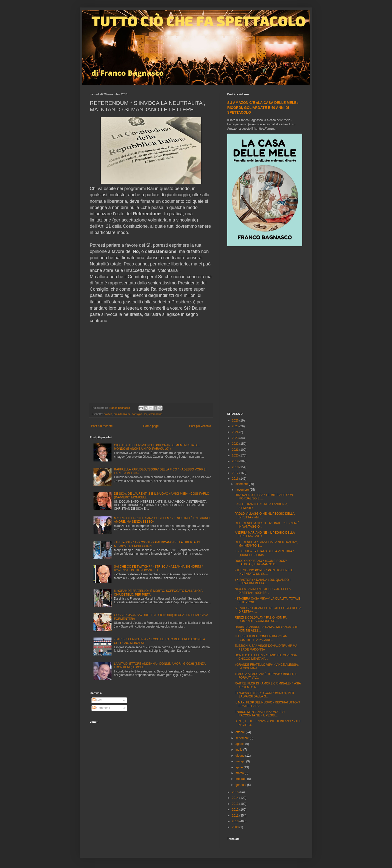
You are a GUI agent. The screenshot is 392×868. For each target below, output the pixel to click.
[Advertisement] (265, 330)
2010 (236, 821)
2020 (236, 455)
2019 (236, 461)
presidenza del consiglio (128, 414)
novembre (243, 490)
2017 (236, 473)
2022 (236, 444)
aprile (240, 767)
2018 (236, 467)
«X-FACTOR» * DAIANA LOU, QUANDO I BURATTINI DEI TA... (263, 582)
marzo (240, 773)
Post (97, 700)
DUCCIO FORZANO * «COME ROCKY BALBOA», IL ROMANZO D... (261, 563)
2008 (236, 827)
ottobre (241, 732)
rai (145, 414)
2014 (236, 798)
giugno (240, 756)
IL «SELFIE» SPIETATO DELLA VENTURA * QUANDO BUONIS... (264, 553)
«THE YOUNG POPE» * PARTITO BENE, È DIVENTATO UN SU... (264, 572)
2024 (236, 432)
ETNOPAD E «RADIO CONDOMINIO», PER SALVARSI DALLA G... (264, 695)
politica (108, 414)
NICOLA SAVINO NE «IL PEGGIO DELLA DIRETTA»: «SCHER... (263, 591)
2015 (236, 792)
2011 (236, 816)
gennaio (241, 785)
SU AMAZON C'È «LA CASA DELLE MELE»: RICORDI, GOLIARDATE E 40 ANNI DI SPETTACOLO (263, 108)
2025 (236, 426)
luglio (239, 750)
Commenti (101, 708)
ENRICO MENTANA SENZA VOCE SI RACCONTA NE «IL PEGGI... (260, 714)
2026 (236, 421)
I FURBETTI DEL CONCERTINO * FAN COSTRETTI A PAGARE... (261, 638)
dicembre (242, 484)
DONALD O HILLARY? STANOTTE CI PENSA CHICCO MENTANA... (266, 657)
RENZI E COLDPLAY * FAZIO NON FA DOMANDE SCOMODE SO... (261, 619)
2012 (236, 810)
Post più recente (102, 426)
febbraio (241, 779)
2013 (236, 804)
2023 (236, 438)
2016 (236, 479)
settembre (243, 738)
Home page (151, 426)
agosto (240, 744)
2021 (236, 450)
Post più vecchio (200, 426)
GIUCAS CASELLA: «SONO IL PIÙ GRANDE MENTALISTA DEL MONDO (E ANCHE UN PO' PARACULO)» (157, 447)
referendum (155, 414)
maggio (241, 761)
